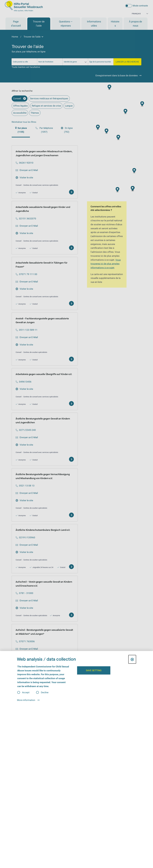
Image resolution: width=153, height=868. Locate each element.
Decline (45, 692)
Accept (26, 692)
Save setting (94, 670)
